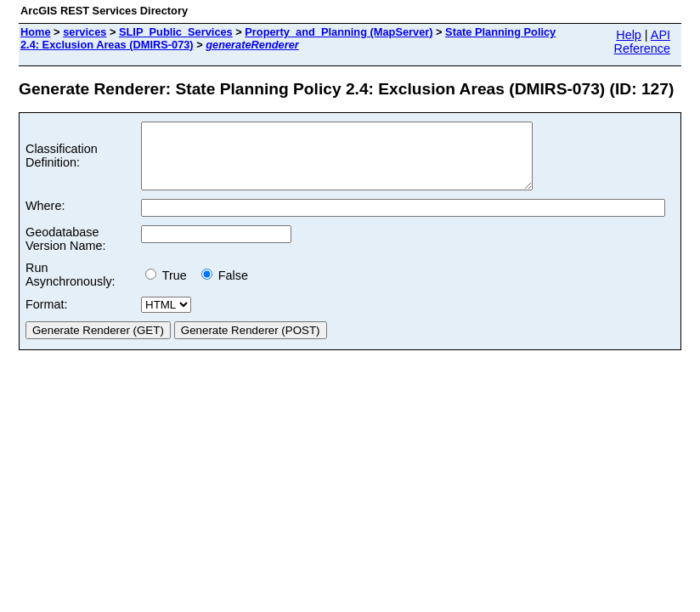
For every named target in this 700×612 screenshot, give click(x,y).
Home (36, 32)
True (169, 288)
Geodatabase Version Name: (65, 252)
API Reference (642, 42)
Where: (45, 218)
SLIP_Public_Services (176, 32)
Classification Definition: (62, 162)
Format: (47, 317)
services (85, 32)
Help (629, 35)
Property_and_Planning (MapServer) (339, 32)
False (225, 288)
